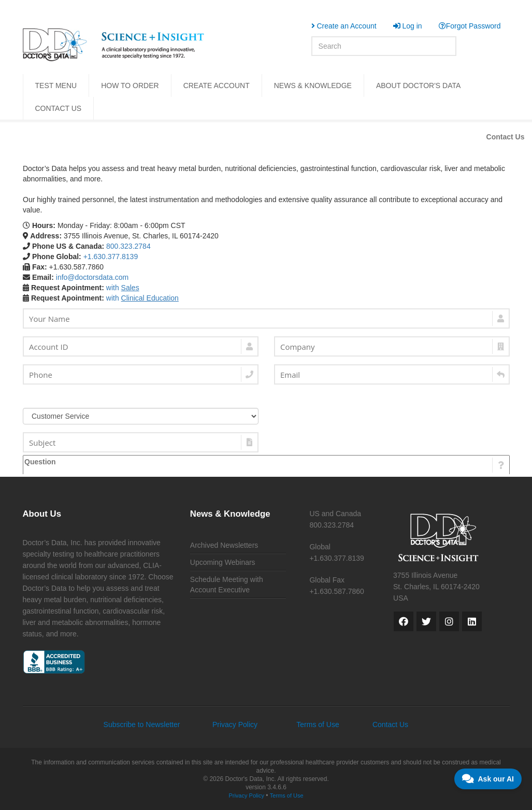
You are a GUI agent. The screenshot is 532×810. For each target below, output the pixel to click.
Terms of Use (318, 724)
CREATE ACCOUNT (217, 86)
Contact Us (506, 137)
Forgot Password (470, 26)
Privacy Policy (235, 724)
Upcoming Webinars (223, 562)
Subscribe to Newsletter (142, 724)
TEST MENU (56, 86)
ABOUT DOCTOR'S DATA (418, 86)
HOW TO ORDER (130, 86)
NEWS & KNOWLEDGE (313, 86)
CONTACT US (59, 108)
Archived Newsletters (224, 545)
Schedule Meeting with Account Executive (227, 585)
